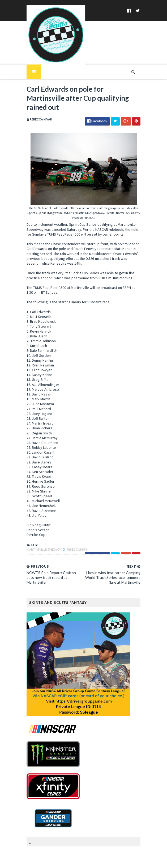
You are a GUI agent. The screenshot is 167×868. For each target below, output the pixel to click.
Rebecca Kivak (75, 536)
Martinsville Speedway (42, 536)
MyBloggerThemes (119, 861)
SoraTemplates (64, 861)
